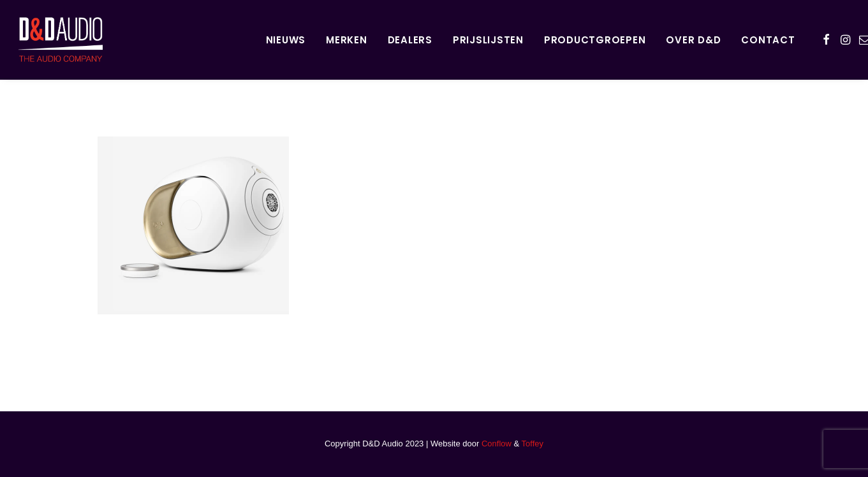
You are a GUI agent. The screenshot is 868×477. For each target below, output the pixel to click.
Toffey (533, 444)
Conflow (497, 444)
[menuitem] (286, 40)
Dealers (410, 40)
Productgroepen (595, 40)
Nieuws (286, 40)
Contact (768, 40)
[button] (826, 40)
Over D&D (693, 40)
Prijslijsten (488, 40)
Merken (347, 40)
